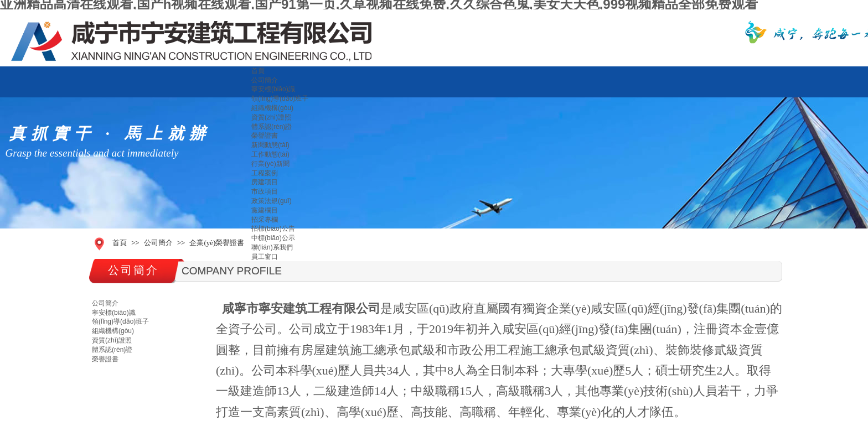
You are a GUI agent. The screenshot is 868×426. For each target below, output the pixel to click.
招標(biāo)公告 (273, 228)
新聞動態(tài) (270, 145)
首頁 (258, 71)
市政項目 (265, 191)
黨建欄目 (265, 210)
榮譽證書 (265, 136)
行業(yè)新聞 (270, 164)
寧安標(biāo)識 (273, 89)
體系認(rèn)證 (272, 127)
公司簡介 (265, 80)
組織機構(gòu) (272, 108)
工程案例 (265, 173)
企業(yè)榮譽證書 (217, 243)
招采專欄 (265, 220)
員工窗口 (265, 257)
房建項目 (265, 182)
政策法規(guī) (272, 201)
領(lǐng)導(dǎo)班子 (280, 98)
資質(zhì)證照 (271, 117)
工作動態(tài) (270, 154)
